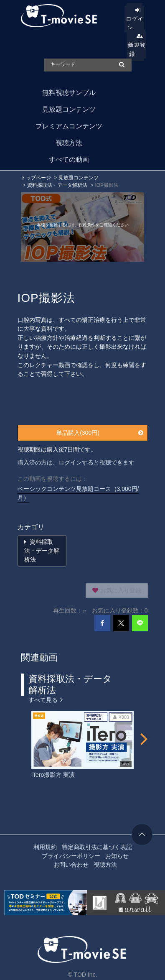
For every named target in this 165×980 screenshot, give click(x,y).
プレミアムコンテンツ (69, 126)
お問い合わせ (71, 865)
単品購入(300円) (100, 433)
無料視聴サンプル (69, 93)
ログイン (135, 23)
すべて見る (46, 699)
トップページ (36, 178)
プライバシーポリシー (71, 856)
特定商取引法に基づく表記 (97, 847)
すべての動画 (69, 160)
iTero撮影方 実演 (53, 775)
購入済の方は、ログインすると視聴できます (76, 462)
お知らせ (117, 856)
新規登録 (137, 50)
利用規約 (45, 847)
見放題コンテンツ (69, 109)
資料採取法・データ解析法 (57, 185)
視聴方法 (69, 143)
